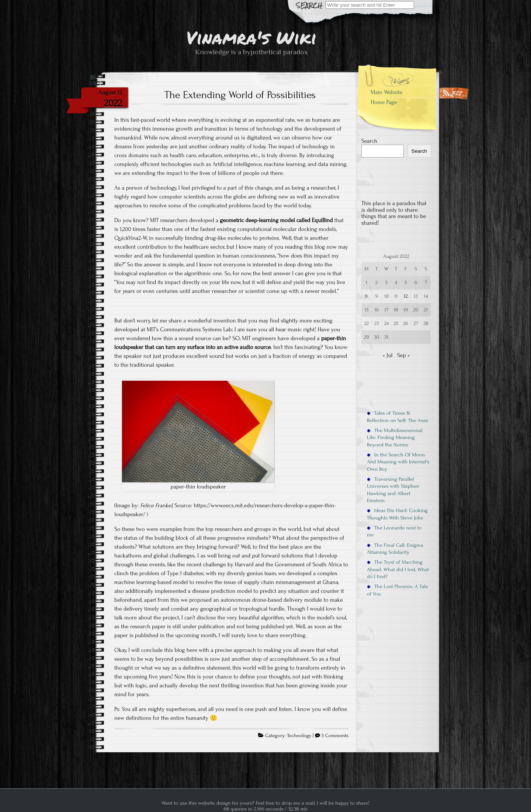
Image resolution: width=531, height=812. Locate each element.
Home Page (384, 102)
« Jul (388, 355)
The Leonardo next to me (394, 531)
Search (369, 141)
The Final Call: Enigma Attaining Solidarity (395, 549)
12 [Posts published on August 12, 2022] (406, 296)
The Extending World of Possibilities (240, 95)
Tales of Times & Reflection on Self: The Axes (398, 417)
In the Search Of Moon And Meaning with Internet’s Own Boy (398, 462)
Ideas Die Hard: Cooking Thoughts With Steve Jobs (397, 514)
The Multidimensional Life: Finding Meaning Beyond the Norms (395, 438)
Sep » (403, 355)
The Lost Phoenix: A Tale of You (398, 590)
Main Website (386, 92)
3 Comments (335, 736)
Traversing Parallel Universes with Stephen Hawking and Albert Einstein (393, 490)
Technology (299, 736)
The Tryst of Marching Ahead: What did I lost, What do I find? (398, 569)
